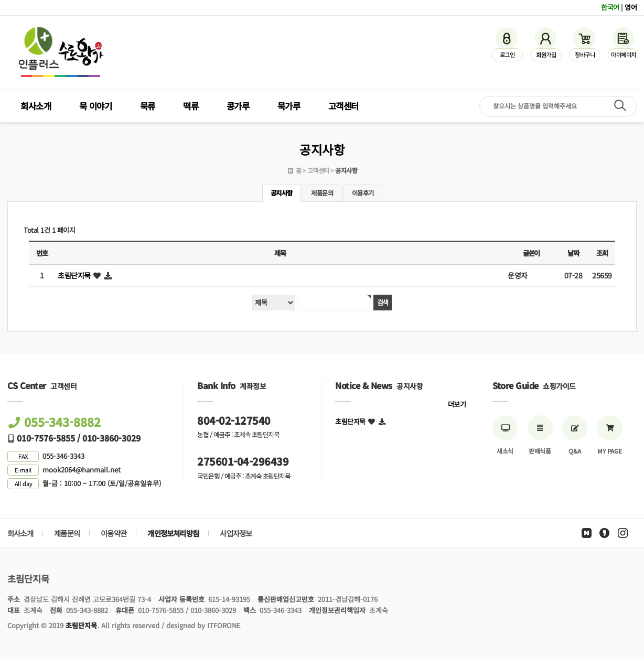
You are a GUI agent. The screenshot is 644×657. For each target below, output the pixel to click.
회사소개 (36, 106)
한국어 (610, 7)
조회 (602, 253)
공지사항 (282, 193)
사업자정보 (236, 533)
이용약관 (114, 533)
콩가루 (238, 106)
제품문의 (322, 193)
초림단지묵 (74, 275)
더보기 (457, 404)
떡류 (191, 106)
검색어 (0, 0)
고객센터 (344, 106)
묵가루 (289, 106)
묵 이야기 (96, 106)
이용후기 (363, 193)
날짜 (573, 253)
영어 (631, 7)
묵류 (148, 106)
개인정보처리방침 (173, 533)
